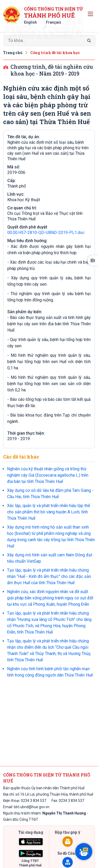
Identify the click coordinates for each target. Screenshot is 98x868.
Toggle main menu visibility (91, 13)
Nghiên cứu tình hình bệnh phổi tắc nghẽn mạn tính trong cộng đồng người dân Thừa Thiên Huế (50, 672)
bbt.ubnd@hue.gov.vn (32, 807)
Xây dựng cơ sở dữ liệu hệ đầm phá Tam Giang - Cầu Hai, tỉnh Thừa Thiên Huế (50, 494)
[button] (93, 260)
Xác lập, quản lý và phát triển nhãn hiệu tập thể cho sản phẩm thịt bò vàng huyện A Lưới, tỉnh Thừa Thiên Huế (48, 512)
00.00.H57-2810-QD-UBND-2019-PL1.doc (46, 233)
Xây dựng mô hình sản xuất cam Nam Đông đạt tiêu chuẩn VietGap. (50, 558)
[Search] (50, 41)
